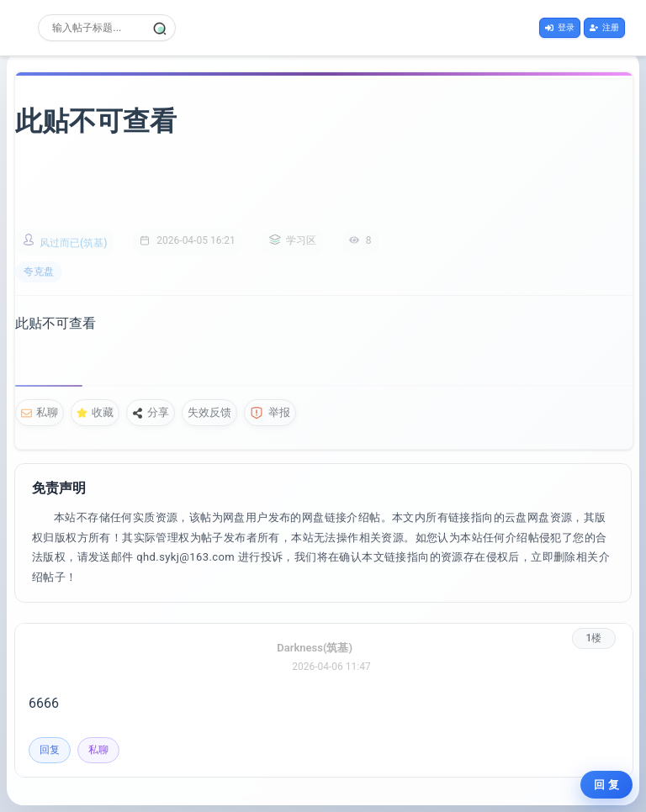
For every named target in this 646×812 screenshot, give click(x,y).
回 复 (606, 785)
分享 (151, 412)
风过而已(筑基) (73, 243)
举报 (270, 413)
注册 (604, 27)
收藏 (95, 412)
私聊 (40, 412)
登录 (560, 27)
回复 (50, 750)
